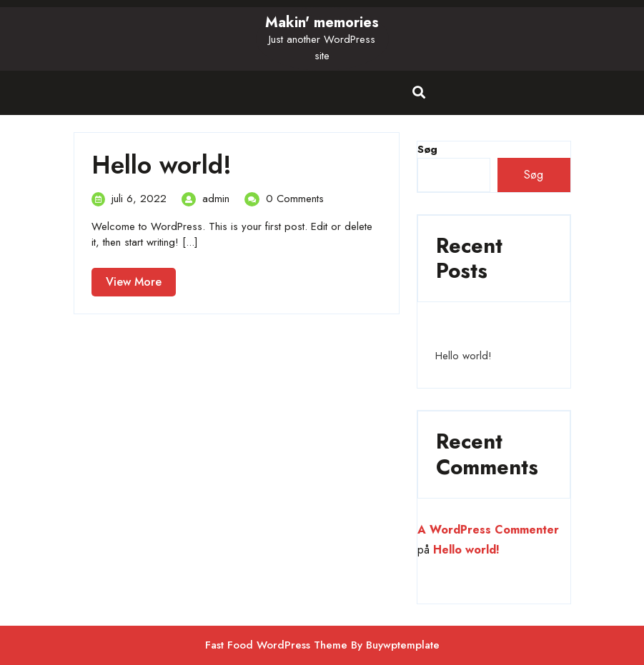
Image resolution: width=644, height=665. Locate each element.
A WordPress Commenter (488, 530)
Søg (534, 175)
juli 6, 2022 (139, 199)
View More (141, 285)
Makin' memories (322, 22)
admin (216, 199)
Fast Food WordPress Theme (276, 645)
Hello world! (162, 165)
